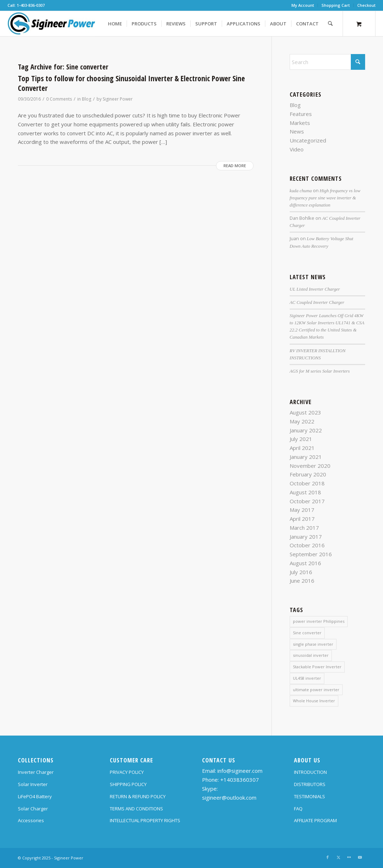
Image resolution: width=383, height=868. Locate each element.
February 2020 (308, 474)
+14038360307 (240, 780)
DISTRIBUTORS (310, 784)
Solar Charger (33, 809)
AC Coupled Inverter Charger (317, 302)
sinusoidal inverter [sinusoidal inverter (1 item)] (311, 655)
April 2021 (302, 448)
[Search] (330, 24)
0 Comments (59, 99)
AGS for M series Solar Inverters (320, 371)
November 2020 (310, 466)
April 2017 (302, 519)
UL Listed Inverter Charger (315, 289)
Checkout (366, 5)
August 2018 (305, 492)
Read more (235, 166)
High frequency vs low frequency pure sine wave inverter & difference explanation (325, 198)
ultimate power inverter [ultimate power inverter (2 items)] (316, 690)
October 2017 (307, 501)
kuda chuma (301, 191)
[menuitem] (303, 5)
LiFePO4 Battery (35, 796)
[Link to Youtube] (360, 857)
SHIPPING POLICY (128, 784)
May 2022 (302, 421)
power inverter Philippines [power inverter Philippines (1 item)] (319, 621)
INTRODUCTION (310, 772)
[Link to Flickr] (349, 857)
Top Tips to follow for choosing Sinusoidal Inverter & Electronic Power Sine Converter (131, 83)
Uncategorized (308, 140)
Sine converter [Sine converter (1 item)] (307, 633)
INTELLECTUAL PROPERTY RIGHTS (145, 820)
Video (297, 149)
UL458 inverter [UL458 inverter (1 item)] (307, 678)
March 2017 (304, 528)
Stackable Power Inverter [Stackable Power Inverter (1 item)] (317, 667)
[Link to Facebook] (328, 857)
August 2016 (305, 563)
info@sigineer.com (240, 771)
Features (301, 114)
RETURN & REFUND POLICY (138, 796)
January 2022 (306, 430)
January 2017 (306, 537)
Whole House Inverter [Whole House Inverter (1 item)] (314, 701)
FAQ (298, 809)
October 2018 (307, 483)
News (297, 131)
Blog (87, 99)
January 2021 (306, 457)
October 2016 (307, 545)
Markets (300, 123)
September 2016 (311, 554)
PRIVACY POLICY (127, 772)
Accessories (31, 820)
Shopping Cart (336, 5)
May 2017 (302, 510)
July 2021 (301, 439)
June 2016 (302, 581)
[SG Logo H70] (51, 24)
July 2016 (301, 572)
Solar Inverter (33, 784)
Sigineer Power (118, 99)
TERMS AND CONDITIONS (136, 809)
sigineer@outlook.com (229, 797)
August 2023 (305, 412)
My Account (303, 5)
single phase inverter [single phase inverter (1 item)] (313, 644)
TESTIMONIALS (310, 796)
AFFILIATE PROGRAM (315, 820)
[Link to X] (338, 857)
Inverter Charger (36, 772)
